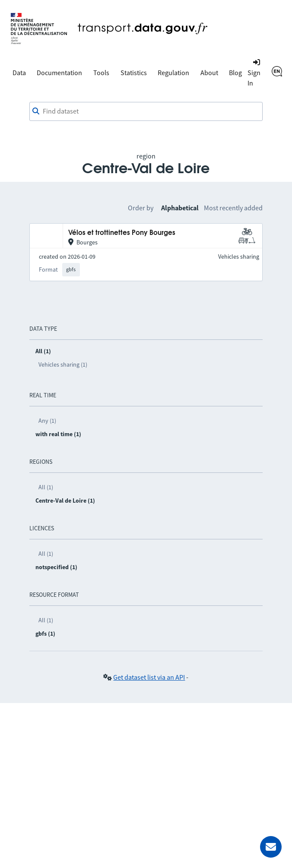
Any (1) (47, 421)
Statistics (134, 73)
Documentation (59, 73)
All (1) (46, 487)
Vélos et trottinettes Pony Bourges (122, 233)
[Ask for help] (271, 847)
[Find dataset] (146, 111)
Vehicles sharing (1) (63, 364)
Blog (235, 73)
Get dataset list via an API (149, 677)
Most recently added (233, 208)
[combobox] (146, 111)
